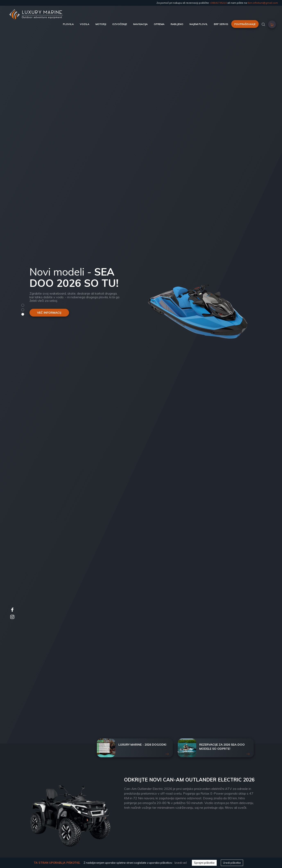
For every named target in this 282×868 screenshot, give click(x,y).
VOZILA (85, 24)
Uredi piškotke (232, 863)
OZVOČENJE (120, 24)
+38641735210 (218, 3)
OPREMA (159, 24)
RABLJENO (177, 24)
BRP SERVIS (221, 24)
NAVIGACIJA (140, 24)
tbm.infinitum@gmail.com (263, 3)
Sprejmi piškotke (204, 863)
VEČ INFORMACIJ (49, 313)
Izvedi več (181, 863)
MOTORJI (101, 24)
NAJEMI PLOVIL (199, 24)
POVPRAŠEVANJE (245, 24)
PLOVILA (68, 24)
